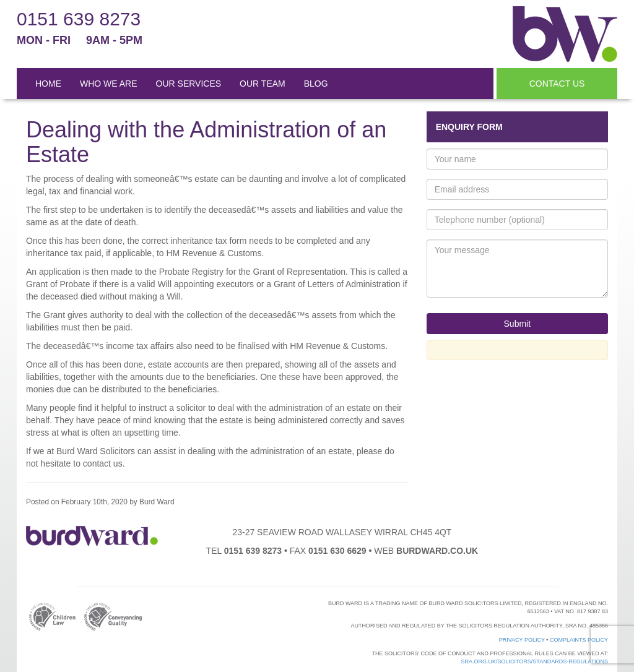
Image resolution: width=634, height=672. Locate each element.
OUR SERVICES (189, 84)
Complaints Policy (579, 640)
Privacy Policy (522, 640)
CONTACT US (557, 84)
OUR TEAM (263, 84)
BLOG (316, 84)
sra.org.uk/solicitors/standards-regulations (534, 661)
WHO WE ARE (109, 84)
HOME (48, 84)
